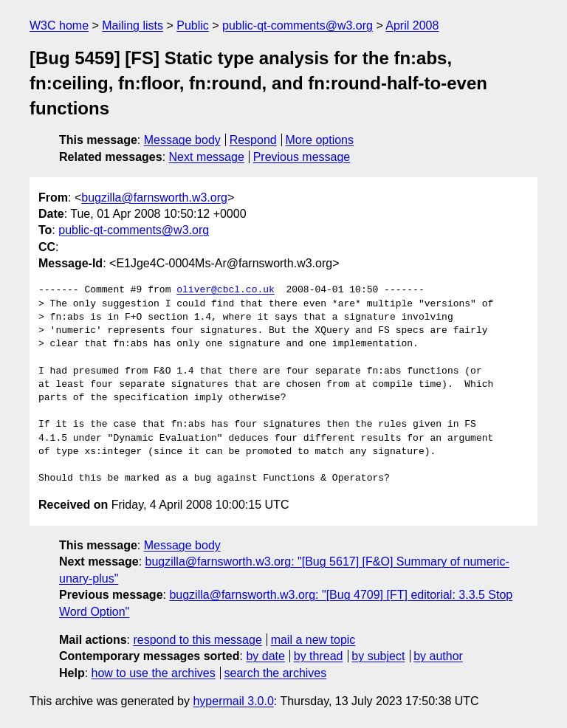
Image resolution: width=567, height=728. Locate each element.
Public (193, 25)
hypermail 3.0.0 (233, 701)
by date (265, 656)
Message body (182, 140)
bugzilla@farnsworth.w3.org (154, 198)
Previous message (302, 157)
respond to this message (197, 640)
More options (320, 140)
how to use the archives (154, 673)
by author (438, 656)
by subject (378, 656)
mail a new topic (313, 640)
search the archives (276, 673)
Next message (207, 157)
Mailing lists (133, 25)
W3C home (59, 25)
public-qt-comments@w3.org (298, 25)
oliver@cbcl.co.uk (226, 290)
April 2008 (412, 25)
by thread (319, 656)
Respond (253, 140)
